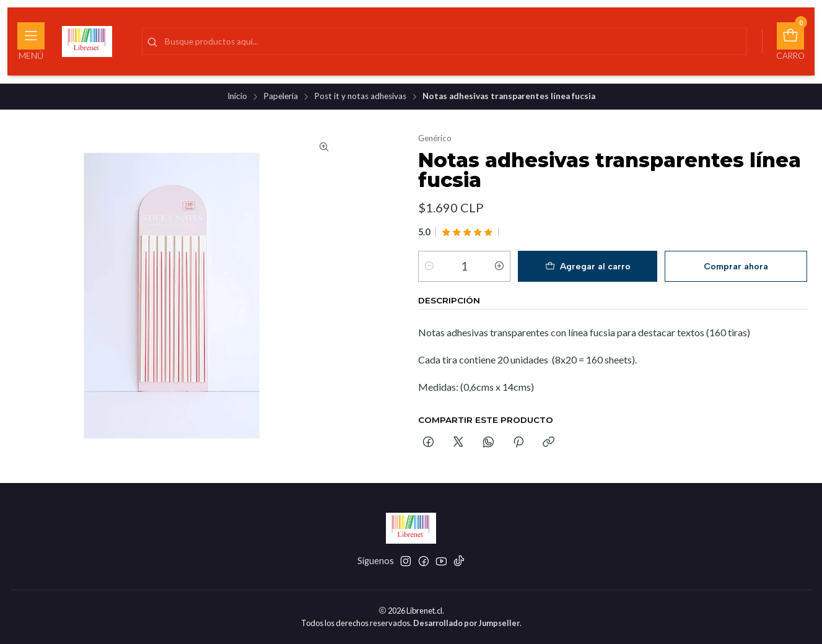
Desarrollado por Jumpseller (466, 623)
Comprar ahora (736, 266)
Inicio (237, 97)
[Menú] (31, 41)
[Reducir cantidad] (429, 266)
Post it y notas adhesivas (360, 97)
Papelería (281, 97)
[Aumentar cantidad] (499, 266)
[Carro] (790, 41)
